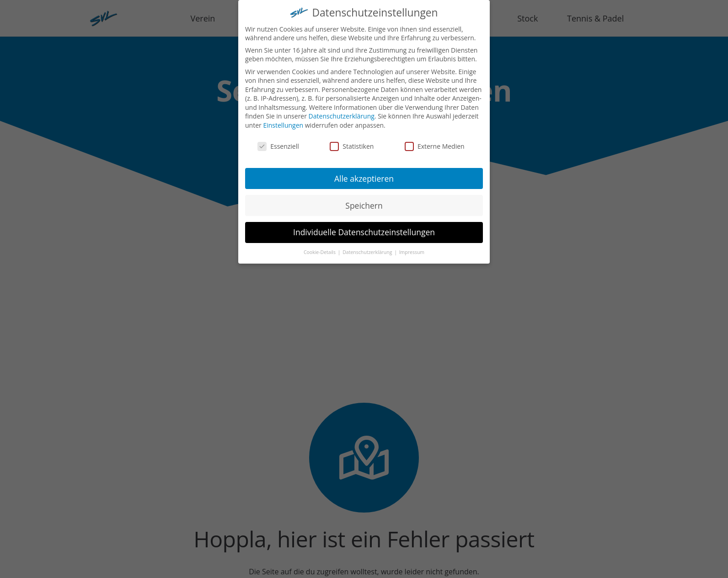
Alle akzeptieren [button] (364, 174)
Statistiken (352, 142)
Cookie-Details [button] (320, 248)
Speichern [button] (364, 201)
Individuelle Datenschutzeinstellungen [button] (364, 228)
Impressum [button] (412, 248)
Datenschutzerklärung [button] (368, 248)
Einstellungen (283, 121)
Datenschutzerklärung (342, 112)
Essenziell (278, 142)
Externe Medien (435, 142)
